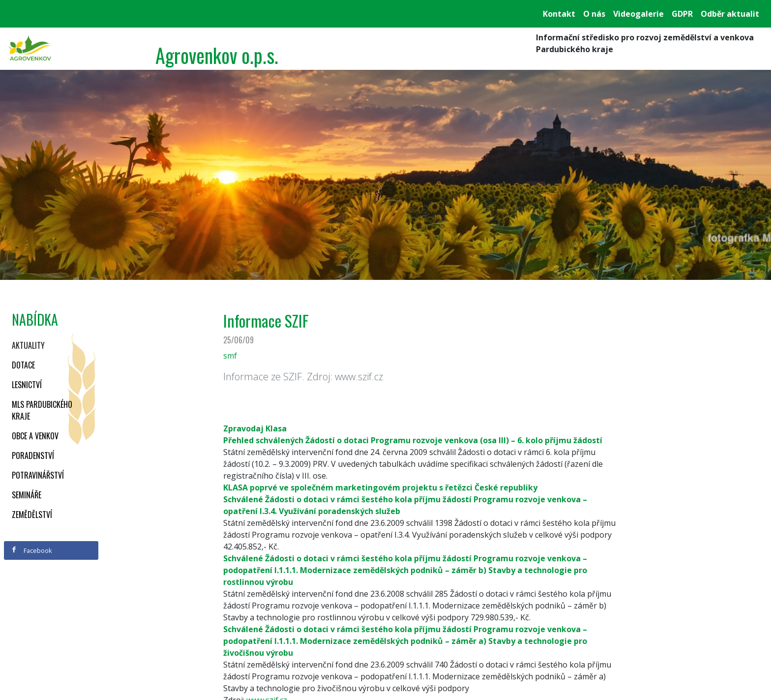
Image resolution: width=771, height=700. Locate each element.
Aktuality (28, 345)
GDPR (682, 14)
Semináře (27, 495)
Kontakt (559, 14)
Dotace (23, 365)
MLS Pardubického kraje (42, 410)
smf (230, 356)
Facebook (31, 550)
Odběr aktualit (730, 14)
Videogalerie (638, 14)
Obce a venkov (35, 436)
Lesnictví (27, 385)
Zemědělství (32, 515)
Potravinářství (38, 475)
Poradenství (33, 456)
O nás (594, 14)
